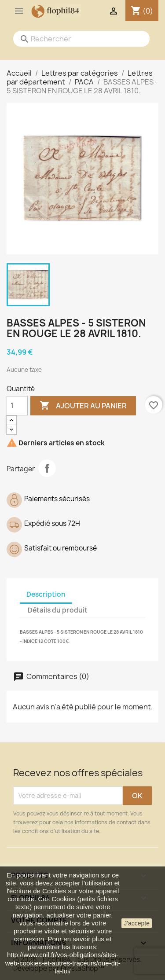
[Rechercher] (73, 39)
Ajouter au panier (83, 406)
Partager (47, 468)
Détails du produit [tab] (58, 610)
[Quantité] (17, 406)
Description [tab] (46, 594)
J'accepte (137, 923)
